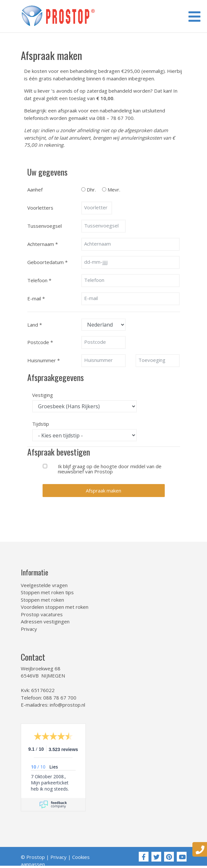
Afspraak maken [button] (103, 491)
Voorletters (40, 208)
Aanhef (35, 190)
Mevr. (114, 189)
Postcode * (40, 342)
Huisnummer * (44, 360)
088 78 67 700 (60, 698)
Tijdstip (41, 423)
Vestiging (43, 395)
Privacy (29, 629)
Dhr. (91, 189)
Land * (35, 325)
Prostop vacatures (42, 614)
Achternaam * (43, 244)
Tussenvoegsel (45, 226)
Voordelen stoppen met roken (55, 607)
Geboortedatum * (47, 262)
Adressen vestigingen (45, 621)
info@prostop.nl (67, 705)
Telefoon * (39, 280)
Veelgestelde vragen (44, 585)
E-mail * (36, 298)
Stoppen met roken (42, 600)
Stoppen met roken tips (47, 592)
